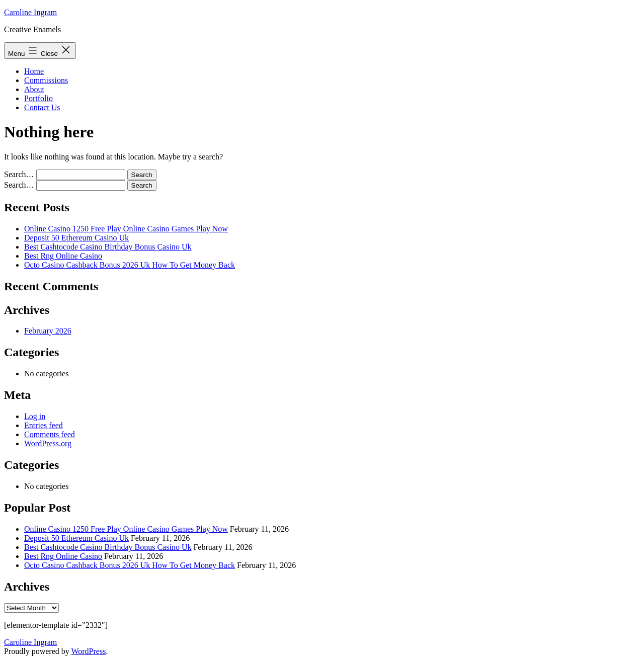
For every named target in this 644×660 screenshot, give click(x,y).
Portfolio (38, 98)
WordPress (88, 651)
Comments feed (50, 434)
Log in (35, 416)
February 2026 (48, 331)
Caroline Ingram (30, 12)
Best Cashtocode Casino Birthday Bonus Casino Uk (108, 247)
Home (34, 71)
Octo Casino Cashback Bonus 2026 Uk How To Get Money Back (130, 265)
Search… (19, 174)
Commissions (46, 80)
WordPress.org (48, 443)
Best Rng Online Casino (63, 256)
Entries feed (44, 425)
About (34, 89)
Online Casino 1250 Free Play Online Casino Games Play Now (126, 229)
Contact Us (42, 107)
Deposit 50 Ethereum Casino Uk (76, 238)
